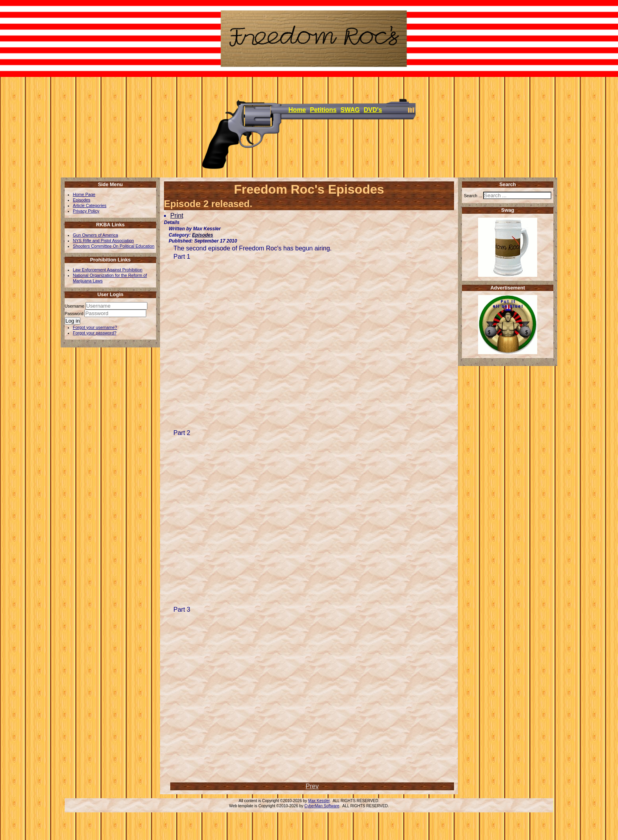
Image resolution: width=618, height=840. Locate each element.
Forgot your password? (95, 333)
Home (297, 110)
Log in (73, 321)
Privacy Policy (86, 211)
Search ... (473, 196)
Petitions (323, 110)
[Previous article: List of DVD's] (312, 786)
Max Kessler (319, 801)
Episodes (82, 200)
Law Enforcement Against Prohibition (108, 270)
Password (74, 314)
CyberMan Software (322, 806)
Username (74, 306)
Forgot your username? (95, 327)
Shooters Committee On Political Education (114, 246)
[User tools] (165, 211)
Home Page (84, 194)
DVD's (373, 110)
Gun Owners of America (96, 235)
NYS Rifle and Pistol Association (103, 241)
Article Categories (90, 205)
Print (177, 216)
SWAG (350, 110)
